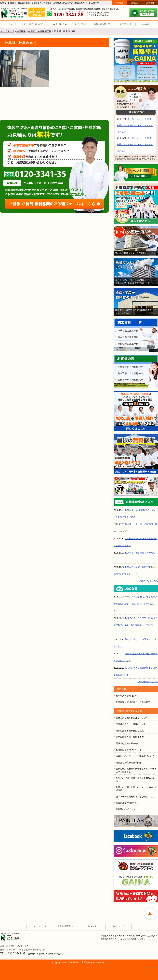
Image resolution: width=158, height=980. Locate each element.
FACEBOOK (136, 836)
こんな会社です (146, 24)
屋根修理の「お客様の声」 (132, 380)
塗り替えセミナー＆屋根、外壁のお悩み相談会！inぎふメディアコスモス (135, 125)
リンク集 (92, 926)
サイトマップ (118, 926)
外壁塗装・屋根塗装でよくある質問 (133, 702)
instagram (136, 851)
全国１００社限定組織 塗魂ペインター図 (136, 866)
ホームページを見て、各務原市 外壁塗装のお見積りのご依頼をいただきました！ (136, 604)
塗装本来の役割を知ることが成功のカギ (135, 797)
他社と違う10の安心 (103, 24)
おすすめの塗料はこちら (128, 696)
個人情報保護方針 (66, 926)
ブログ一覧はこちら (148, 581)
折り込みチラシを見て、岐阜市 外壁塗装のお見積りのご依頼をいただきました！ (136, 625)
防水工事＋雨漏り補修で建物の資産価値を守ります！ (136, 411)
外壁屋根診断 (126, 24)
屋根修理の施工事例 (128, 344)
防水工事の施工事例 (128, 337)
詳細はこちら (136, 112)
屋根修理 (150, 3)
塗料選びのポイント (125, 809)
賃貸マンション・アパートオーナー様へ (136, 272)
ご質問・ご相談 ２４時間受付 (143, 13)
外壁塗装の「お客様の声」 (132, 367)
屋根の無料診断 (136, 454)
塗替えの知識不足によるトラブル (132, 718)
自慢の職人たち (60, 24)
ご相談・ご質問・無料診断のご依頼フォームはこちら (54, 204)
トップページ (10, 24)
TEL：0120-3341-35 (13, 954)
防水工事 (135, 3)
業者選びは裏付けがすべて (129, 750)
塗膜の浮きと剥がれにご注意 (130, 731)
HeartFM (136, 896)
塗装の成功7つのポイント (128, 803)
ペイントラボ (136, 821)
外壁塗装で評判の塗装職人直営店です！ (136, 203)
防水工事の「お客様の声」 (132, 373)
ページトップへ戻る (150, 914)
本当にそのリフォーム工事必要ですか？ (135, 756)
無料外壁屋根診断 (136, 241)
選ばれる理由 (80, 24)
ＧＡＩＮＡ (136, 881)
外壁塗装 (119, 3)
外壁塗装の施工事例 (128, 331)
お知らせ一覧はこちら (147, 682)
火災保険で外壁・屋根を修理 (130, 737)
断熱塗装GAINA (136, 60)
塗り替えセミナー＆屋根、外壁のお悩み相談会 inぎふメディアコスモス (135, 144)
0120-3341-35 (38, 174)
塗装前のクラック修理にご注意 (131, 724)
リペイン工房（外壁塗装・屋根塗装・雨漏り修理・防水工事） (14, 13)
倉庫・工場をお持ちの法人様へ (136, 302)
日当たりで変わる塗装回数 (129, 763)
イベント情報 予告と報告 (136, 173)
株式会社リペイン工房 (14, 937)
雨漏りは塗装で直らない (128, 743)
